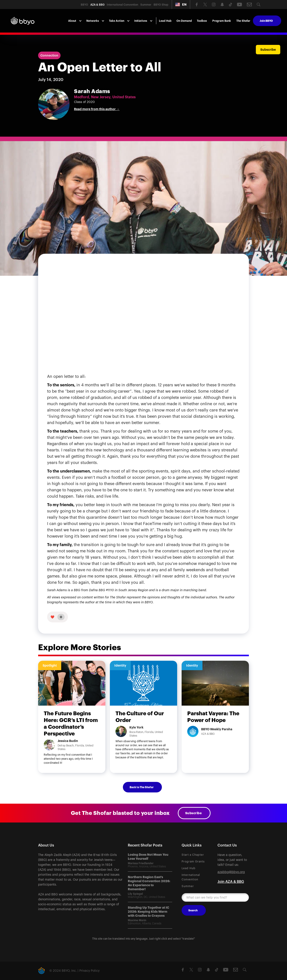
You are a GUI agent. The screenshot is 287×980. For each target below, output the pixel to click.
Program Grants (193, 862)
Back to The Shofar (142, 787)
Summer (188, 886)
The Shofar (243, 21)
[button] (181, 4)
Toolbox (202, 21)
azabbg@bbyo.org (231, 872)
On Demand (184, 21)
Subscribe (194, 813)
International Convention (191, 877)
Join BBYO (266, 21)
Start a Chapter (193, 855)
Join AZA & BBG (231, 882)
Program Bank (222, 21)
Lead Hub (165, 21)
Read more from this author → (97, 109)
